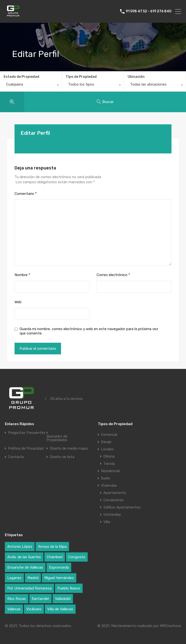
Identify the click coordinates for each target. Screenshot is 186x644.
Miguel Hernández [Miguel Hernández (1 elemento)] (59, 578)
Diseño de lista (62, 457)
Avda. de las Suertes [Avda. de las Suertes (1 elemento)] (24, 557)
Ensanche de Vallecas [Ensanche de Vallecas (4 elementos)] (25, 567)
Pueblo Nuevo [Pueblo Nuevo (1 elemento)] (69, 588)
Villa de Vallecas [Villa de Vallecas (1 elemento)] (60, 609)
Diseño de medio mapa (69, 449)
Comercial (109, 435)
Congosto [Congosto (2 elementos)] (77, 557)
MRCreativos (170, 626)
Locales (107, 449)
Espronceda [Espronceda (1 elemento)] (59, 567)
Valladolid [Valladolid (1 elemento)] (63, 599)
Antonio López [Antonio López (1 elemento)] (20, 547)
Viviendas (109, 485)
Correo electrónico (113, 275)
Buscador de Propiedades (57, 438)
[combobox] (31, 86)
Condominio (113, 500)
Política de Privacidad (26, 449)
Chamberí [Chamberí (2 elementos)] (55, 557)
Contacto (16, 457)
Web (18, 302)
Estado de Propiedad (21, 77)
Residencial (110, 471)
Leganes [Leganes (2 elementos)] (14, 578)
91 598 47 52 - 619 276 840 (149, 11)
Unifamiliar (112, 515)
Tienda (109, 464)
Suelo (105, 478)
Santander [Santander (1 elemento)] (40, 599)
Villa (107, 522)
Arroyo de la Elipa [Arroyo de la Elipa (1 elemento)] (52, 547)
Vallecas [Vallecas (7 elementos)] (14, 609)
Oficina (109, 456)
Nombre (22, 275)
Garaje (106, 442)
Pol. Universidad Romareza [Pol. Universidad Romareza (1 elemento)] (29, 588)
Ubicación (136, 77)
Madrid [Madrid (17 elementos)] (33, 578)
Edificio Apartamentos (122, 507)
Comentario (26, 194)
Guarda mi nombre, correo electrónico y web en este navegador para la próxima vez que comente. (89, 331)
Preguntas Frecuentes (27, 433)
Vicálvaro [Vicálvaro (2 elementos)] (34, 609)
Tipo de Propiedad (81, 77)
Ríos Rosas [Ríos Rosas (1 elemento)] (17, 599)
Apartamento (115, 493)
